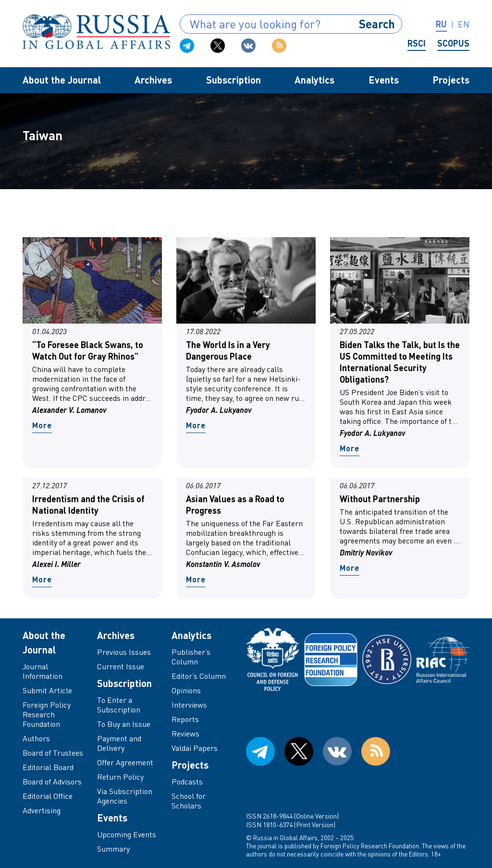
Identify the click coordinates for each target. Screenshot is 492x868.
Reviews (185, 734)
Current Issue (121, 666)
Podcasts (187, 782)
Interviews (189, 705)
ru (441, 24)
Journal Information (43, 671)
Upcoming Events (127, 834)
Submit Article (47, 690)
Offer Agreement (125, 762)
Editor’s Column (199, 676)
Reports (185, 719)
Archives (153, 80)
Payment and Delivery (119, 743)
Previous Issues (124, 652)
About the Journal (62, 80)
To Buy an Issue (124, 724)
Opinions (186, 690)
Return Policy (120, 777)
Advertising (42, 810)
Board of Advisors (52, 782)
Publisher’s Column (191, 657)
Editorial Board (48, 767)
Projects (451, 80)
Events (384, 80)
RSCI (417, 43)
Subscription (234, 80)
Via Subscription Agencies (125, 796)
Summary (113, 849)
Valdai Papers (195, 748)
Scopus (453, 43)
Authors (36, 738)
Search (377, 24)
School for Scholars (189, 801)
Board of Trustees (53, 753)
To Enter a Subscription (119, 705)
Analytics (314, 80)
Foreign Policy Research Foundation (47, 714)
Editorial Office (48, 796)
